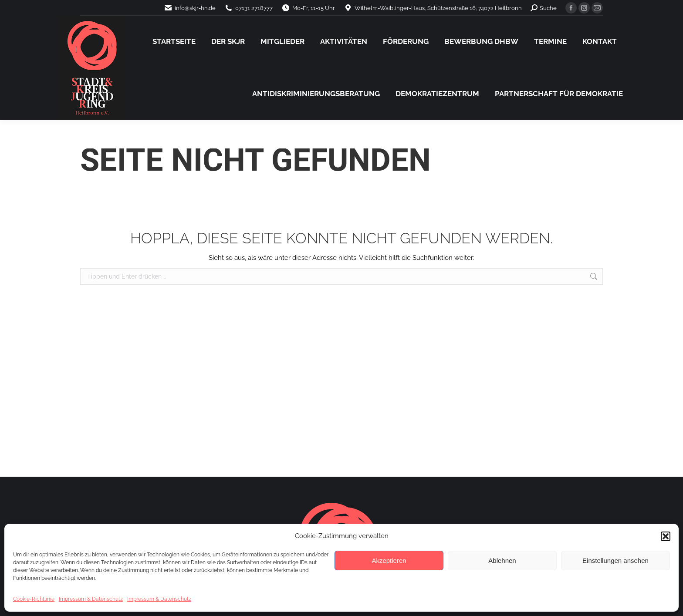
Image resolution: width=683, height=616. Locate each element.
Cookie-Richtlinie (34, 599)
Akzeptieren (389, 560)
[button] (666, 536)
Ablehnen (502, 560)
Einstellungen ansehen (615, 560)
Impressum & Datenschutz (91, 599)
